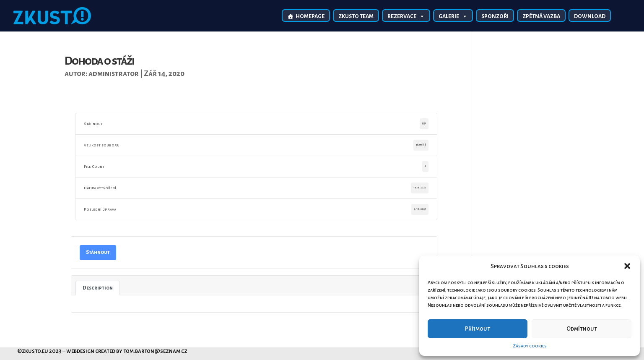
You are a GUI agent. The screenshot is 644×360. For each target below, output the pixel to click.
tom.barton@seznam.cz (155, 351)
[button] (627, 266)
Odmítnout (582, 329)
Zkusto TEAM (356, 16)
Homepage (310, 16)
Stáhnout (98, 252)
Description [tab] (98, 288)
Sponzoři (495, 16)
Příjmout (478, 329)
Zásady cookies (530, 346)
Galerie (453, 16)
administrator (114, 74)
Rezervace (406, 16)
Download (590, 16)
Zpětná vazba (541, 16)
